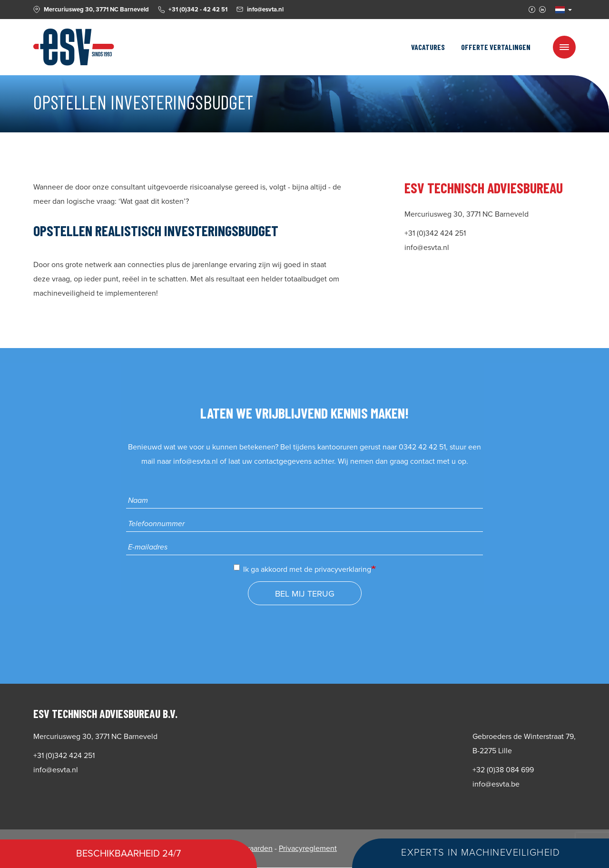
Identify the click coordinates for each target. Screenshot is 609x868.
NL (560, 10)
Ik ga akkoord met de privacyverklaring (302, 569)
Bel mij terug (305, 594)
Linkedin (542, 10)
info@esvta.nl (196, 461)
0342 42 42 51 (422, 447)
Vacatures (428, 47)
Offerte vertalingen (496, 47)
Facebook (532, 10)
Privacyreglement (308, 848)
